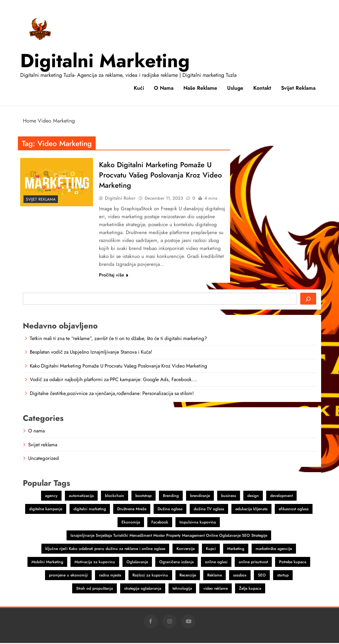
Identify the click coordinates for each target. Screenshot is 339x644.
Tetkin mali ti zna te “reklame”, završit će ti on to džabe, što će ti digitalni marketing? (118, 339)
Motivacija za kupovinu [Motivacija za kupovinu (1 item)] (95, 563)
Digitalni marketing (105, 61)
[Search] (308, 300)
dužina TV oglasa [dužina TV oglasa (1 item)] (209, 510)
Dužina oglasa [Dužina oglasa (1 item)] (170, 510)
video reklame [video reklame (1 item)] (216, 589)
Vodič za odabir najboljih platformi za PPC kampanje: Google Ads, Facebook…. (114, 380)
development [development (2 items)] (281, 497)
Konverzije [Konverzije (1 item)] (186, 550)
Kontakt (262, 88)
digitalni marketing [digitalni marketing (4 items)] (90, 510)
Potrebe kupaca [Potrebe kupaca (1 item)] (293, 563)
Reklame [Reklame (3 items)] (215, 576)
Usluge (235, 88)
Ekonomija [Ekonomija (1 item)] (131, 523)
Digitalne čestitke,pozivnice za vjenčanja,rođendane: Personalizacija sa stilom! (112, 394)
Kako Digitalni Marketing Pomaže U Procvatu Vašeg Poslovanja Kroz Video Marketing (161, 175)
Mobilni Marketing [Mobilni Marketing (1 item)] (47, 563)
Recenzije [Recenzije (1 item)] (188, 576)
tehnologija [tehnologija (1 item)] (182, 589)
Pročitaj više (114, 276)
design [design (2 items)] (253, 497)
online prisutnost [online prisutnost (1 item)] (253, 563)
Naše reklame (200, 88)
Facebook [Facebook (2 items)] (160, 523)
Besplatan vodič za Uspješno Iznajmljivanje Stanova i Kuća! (91, 353)
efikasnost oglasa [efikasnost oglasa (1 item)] (294, 510)
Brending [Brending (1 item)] (171, 497)
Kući (139, 88)
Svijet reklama (298, 88)
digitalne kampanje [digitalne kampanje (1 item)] (46, 510)
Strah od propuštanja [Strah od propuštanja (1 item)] (95, 589)
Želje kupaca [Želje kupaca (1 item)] (250, 589)
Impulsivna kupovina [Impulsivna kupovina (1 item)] (198, 523)
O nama (164, 88)
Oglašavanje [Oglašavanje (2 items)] (137, 563)
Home (29, 121)
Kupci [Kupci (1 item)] (211, 550)
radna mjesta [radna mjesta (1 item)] (110, 576)
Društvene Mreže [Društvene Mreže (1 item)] (132, 510)
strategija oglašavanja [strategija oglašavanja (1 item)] (143, 589)
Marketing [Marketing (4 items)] (236, 550)
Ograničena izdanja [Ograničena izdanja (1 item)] (176, 563)
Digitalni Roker (120, 199)
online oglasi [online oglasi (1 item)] (216, 563)
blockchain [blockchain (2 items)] (115, 497)
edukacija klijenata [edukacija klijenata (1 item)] (251, 510)
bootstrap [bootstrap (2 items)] (144, 497)
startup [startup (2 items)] (283, 576)
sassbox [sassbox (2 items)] (240, 576)
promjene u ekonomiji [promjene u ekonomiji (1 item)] (68, 576)
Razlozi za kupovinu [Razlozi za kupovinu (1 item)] (150, 576)
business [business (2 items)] (229, 497)
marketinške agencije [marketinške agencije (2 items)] (274, 550)
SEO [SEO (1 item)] (262, 576)
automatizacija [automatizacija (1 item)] (81, 497)
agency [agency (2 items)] (51, 497)
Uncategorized (44, 459)
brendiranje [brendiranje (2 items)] (200, 497)
